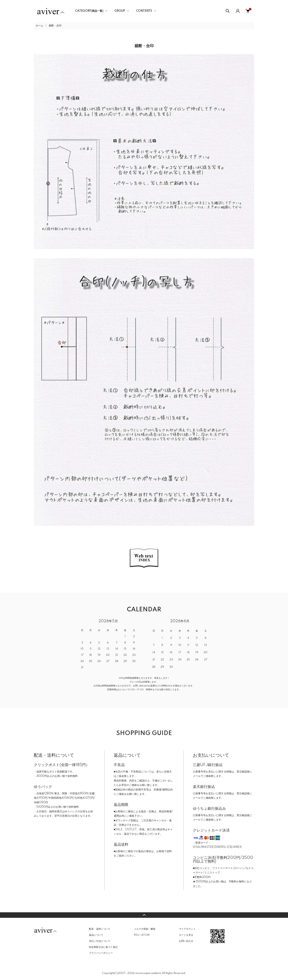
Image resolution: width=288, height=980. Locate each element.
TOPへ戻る (144, 915)
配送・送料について (100, 929)
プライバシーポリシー (101, 953)
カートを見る (186, 935)
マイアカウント (187, 929)
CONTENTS (144, 11)
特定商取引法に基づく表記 (103, 947)
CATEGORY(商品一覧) (89, 11)
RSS (136, 935)
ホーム (39, 26)
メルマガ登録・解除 (145, 929)
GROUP (120, 11)
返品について (96, 935)
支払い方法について (100, 941)
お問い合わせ (186, 941)
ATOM (145, 935)
